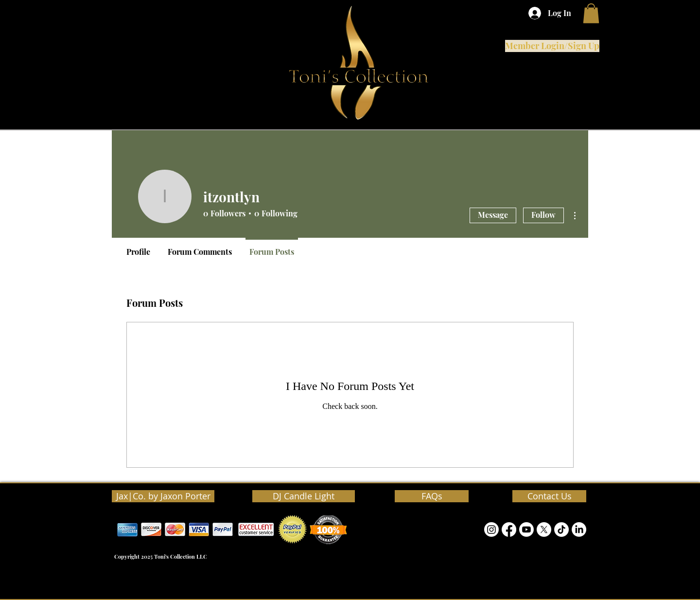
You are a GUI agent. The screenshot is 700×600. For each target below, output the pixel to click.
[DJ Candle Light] (304, 496)
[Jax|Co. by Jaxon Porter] (163, 496)
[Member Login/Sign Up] (552, 46)
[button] (591, 13)
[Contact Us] (549, 496)
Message (493, 215)
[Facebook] (509, 529)
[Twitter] (544, 529)
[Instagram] (491, 529)
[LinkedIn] (579, 529)
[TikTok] (561, 529)
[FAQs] (432, 496)
